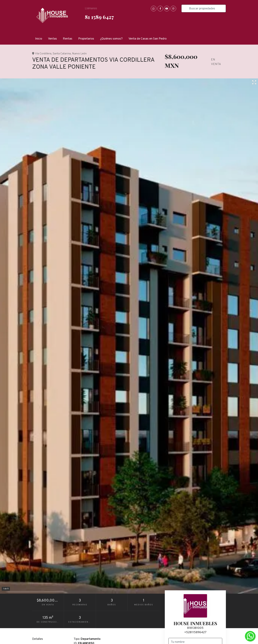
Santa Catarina (62, 54)
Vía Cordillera (43, 54)
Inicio (39, 39)
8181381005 (195, 628)
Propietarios (86, 39)
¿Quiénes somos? (111, 39)
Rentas (68, 39)
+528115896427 (195, 632)
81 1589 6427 (99, 17)
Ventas (52, 39)
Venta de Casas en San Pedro (148, 39)
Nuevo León (79, 54)
